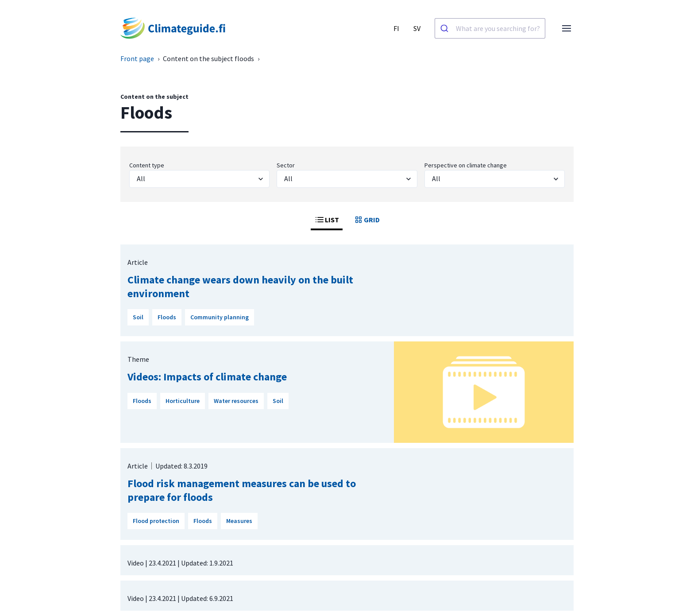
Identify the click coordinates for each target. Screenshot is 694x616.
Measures (239, 521)
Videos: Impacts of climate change (207, 377)
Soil (138, 317)
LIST (327, 220)
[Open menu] (567, 28)
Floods (167, 317)
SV (417, 28)
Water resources (236, 401)
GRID (366, 220)
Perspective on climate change (466, 165)
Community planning (220, 317)
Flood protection (156, 521)
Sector (286, 165)
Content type (147, 165)
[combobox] (490, 28)
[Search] (445, 28)
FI (396, 28)
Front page (137, 58)
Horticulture (183, 401)
